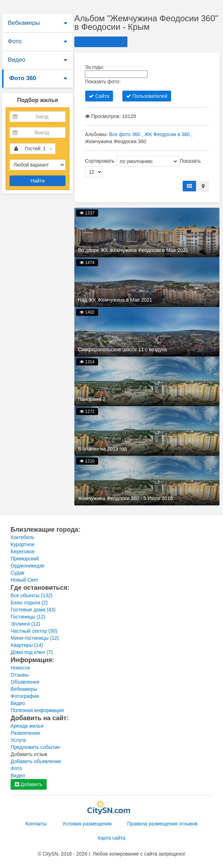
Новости (20, 668)
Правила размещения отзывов (162, 824)
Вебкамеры (24, 23)
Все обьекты (32, 595)
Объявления (25, 682)
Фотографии (25, 696)
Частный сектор (34, 631)
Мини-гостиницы (35, 638)
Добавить (29, 784)
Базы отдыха (29, 603)
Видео (17, 60)
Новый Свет (24, 580)
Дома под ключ (32, 652)
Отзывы (20, 675)
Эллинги (25, 624)
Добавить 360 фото (101, 42)
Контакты (36, 824)
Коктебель (22, 537)
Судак (18, 573)
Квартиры (27, 645)
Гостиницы (28, 617)
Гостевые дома (33, 610)
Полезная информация (37, 710)
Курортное (23, 544)
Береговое (23, 551)
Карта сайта (111, 838)
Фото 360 (23, 78)
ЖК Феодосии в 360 (167, 134)
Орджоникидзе (27, 566)
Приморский (25, 559)
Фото (15, 41)
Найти (38, 181)
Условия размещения (87, 824)
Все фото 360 (125, 134)
